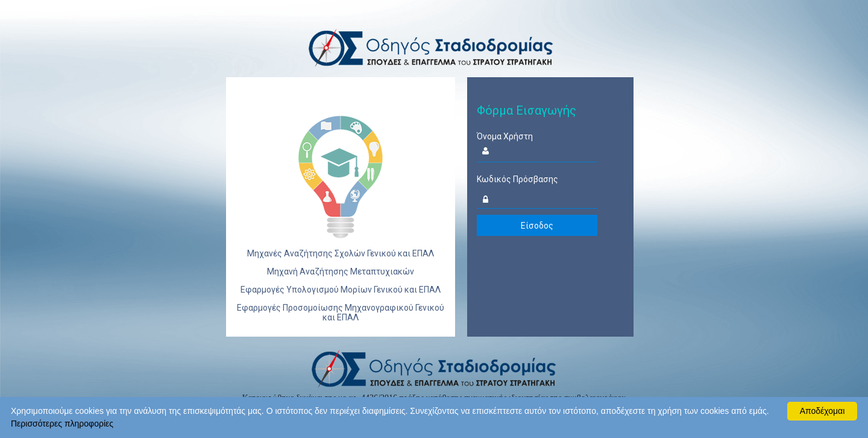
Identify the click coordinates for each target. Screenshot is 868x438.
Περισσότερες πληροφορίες (62, 424)
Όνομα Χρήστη (505, 136)
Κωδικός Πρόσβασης (517, 179)
